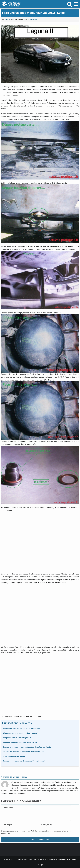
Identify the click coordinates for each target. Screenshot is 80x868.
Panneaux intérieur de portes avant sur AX (20, 742)
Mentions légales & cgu (41, 859)
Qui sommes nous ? (56, 859)
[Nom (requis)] (20, 825)
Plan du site (23, 859)
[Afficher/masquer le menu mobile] (77, 4)
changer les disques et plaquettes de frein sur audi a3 (25, 752)
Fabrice (7, 19)
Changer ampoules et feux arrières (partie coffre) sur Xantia (27, 747)
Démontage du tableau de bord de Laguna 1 (20, 733)
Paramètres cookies (69, 859)
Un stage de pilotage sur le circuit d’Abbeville (21, 728)
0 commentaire (33, 19)
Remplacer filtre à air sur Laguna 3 (17, 738)
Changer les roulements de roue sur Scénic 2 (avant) (24, 761)
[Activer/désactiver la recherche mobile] (69, 4)
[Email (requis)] (59, 825)
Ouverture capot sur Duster (14, 756)
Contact (30, 859)
